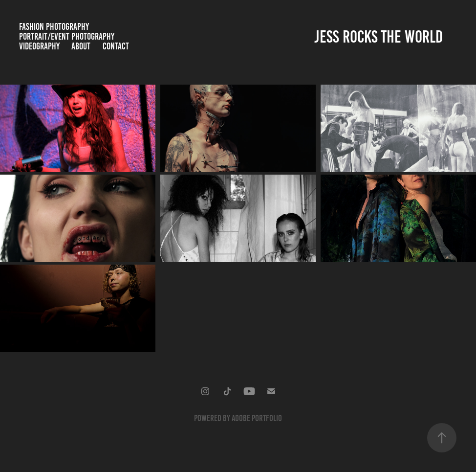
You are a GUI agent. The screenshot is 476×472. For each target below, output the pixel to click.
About (81, 46)
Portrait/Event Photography (67, 36)
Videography (39, 46)
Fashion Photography (54, 27)
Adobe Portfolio (257, 418)
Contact (116, 46)
